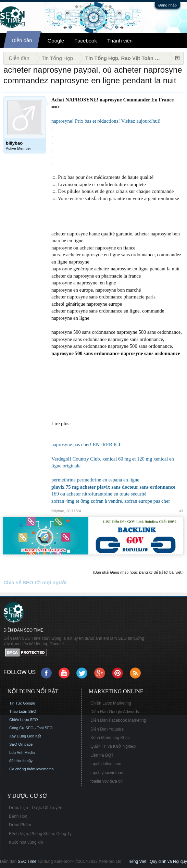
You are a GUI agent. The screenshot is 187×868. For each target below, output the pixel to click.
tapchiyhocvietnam (107, 773)
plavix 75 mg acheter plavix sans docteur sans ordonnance (113, 487)
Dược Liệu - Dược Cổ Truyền (36, 808)
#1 (182, 511)
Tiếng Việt (137, 861)
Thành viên (120, 41)
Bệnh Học (18, 816)
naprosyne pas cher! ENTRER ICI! (87, 444)
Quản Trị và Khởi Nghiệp (113, 746)
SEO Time (27, 861)
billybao (58, 511)
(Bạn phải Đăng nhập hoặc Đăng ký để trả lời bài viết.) (138, 572)
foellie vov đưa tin (107, 781)
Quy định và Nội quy (168, 861)
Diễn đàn (22, 40)
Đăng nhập (167, 5)
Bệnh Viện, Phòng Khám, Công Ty (40, 834)
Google (56, 41)
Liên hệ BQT (102, 755)
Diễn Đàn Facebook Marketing (118, 720)
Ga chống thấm (22, 769)
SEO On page (21, 744)
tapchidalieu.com (106, 764)
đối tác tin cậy (21, 761)
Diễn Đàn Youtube (107, 729)
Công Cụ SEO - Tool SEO (31, 728)
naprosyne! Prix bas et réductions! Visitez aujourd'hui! (106, 121)
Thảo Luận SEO (23, 711)
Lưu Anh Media (22, 753)
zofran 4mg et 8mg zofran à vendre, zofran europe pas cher (111, 501)
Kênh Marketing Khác (110, 738)
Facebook (86, 41)
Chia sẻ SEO (18, 583)
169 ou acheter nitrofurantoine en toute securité (99, 494)
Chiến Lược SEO (24, 720)
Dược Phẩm (20, 825)
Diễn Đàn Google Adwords (115, 712)
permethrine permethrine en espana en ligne (95, 480)
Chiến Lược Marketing (111, 703)
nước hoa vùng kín (26, 842)
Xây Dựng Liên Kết (25, 736)
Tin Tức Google (22, 703)
